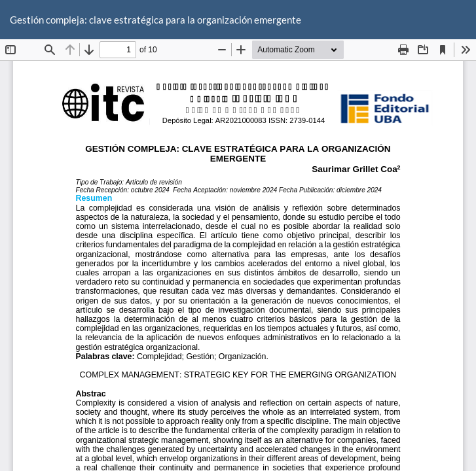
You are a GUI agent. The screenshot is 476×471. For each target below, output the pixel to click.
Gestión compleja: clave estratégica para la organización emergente (156, 20)
